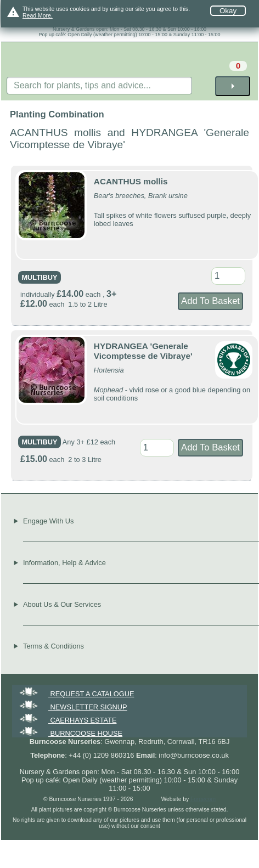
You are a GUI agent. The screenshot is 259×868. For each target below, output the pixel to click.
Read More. (38, 15)
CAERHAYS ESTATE (67, 720)
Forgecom (203, 799)
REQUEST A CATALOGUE (76, 694)
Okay (228, 11)
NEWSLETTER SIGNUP (72, 707)
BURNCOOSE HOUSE (70, 733)
